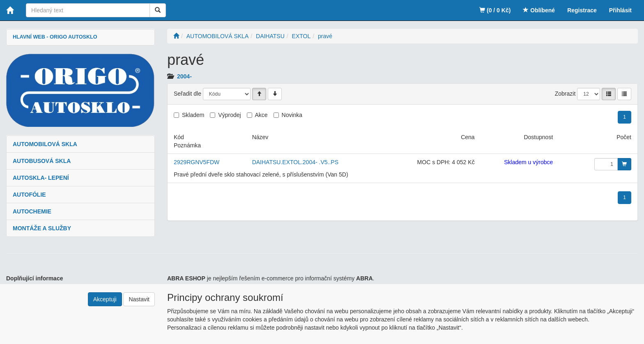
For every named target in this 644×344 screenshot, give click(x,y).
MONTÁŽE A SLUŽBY (42, 228)
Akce (261, 115)
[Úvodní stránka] (176, 36)
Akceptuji (105, 299)
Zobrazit (565, 94)
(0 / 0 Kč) (495, 10)
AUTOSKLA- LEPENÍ (41, 178)
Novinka (292, 115)
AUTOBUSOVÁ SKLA (42, 161)
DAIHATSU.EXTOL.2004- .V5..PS (295, 162)
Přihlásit (620, 10)
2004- (184, 76)
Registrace (582, 10)
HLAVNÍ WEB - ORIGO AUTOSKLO (55, 37)
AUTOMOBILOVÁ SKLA (45, 144)
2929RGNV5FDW (197, 162)
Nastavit (139, 299)
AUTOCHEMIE (32, 211)
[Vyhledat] (158, 10)
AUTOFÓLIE (29, 195)
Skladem (193, 115)
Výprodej (229, 115)
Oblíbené (539, 10)
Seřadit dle (187, 94)
